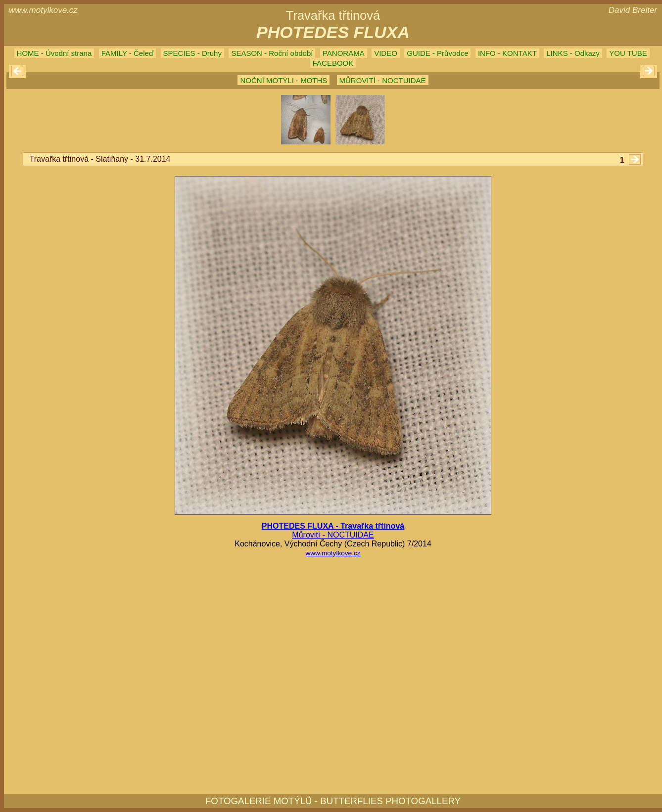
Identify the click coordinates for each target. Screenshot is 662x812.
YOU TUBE (628, 53)
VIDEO (386, 53)
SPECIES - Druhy (192, 53)
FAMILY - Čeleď (127, 53)
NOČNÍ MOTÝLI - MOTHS (284, 80)
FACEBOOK (333, 63)
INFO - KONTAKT (507, 53)
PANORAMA (344, 53)
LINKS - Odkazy (573, 53)
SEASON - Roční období (272, 53)
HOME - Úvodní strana (54, 53)
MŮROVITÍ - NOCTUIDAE (383, 80)
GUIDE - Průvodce (437, 53)
